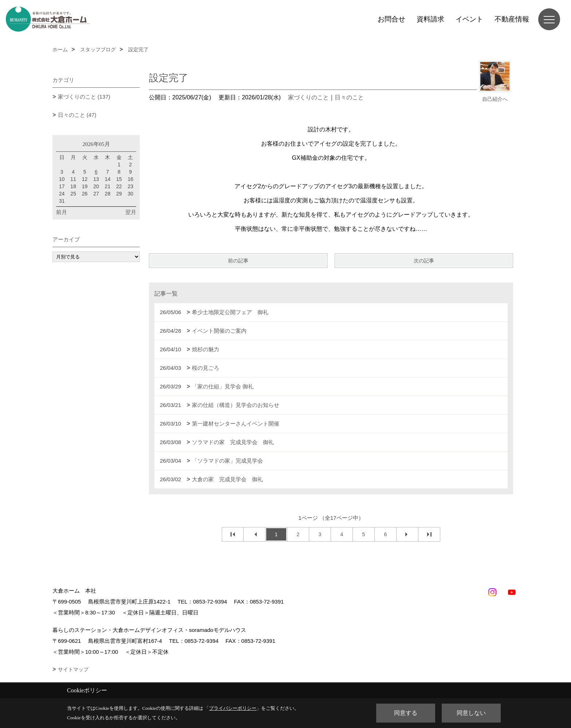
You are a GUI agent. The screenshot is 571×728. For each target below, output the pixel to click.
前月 (62, 212)
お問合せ (391, 19)
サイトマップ (73, 669)
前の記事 (238, 261)
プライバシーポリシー (233, 708)
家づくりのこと (308, 97)
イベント (469, 19)
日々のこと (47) (77, 115)
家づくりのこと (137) (84, 97)
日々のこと (349, 97)
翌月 (131, 212)
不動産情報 (512, 19)
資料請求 (430, 19)
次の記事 (424, 261)
